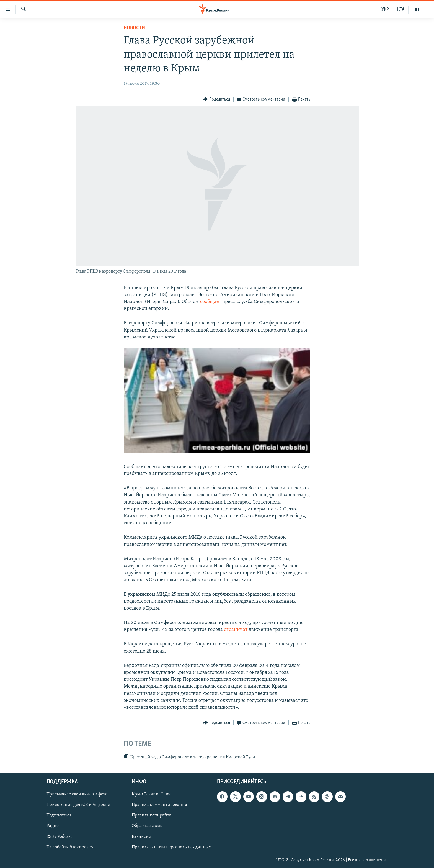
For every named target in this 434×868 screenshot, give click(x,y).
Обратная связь (147, 826)
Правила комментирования (159, 805)
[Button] (216, 100)
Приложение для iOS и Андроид (78, 805)
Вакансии (142, 836)
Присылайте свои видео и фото (77, 794)
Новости (134, 28)
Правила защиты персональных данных (171, 847)
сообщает (211, 302)
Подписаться (59, 815)
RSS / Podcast (59, 836)
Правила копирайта (152, 815)
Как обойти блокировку (70, 847)
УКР (385, 9)
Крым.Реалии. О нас (152, 794)
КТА (401, 9)
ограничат (236, 630)
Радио (53, 826)
